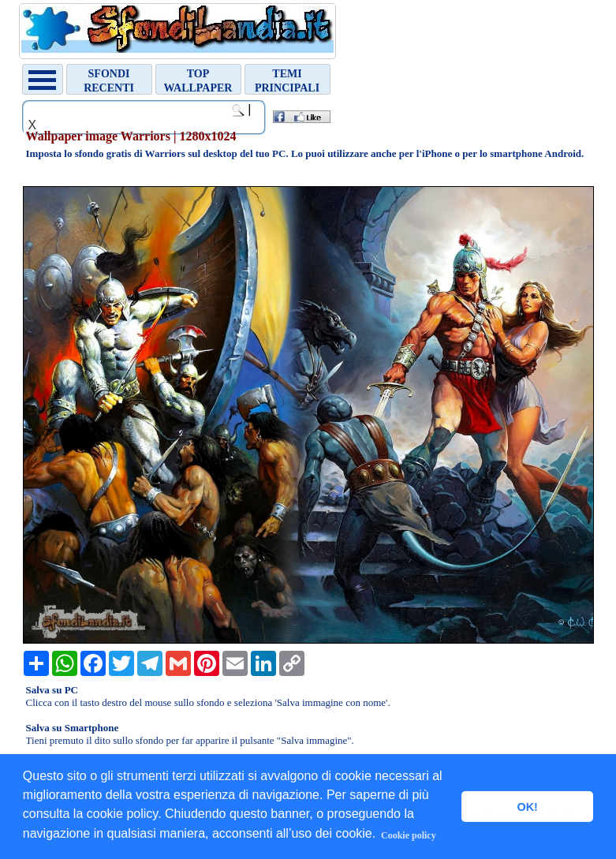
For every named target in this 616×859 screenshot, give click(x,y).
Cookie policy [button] (409, 835)
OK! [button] (527, 807)
